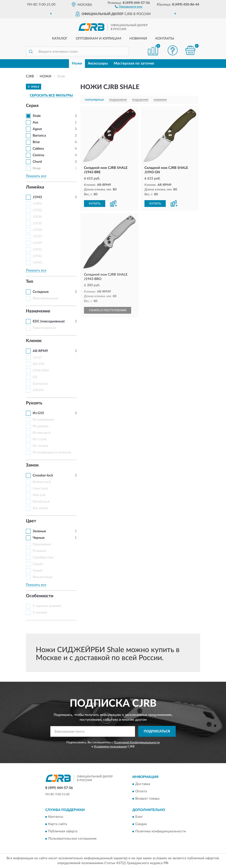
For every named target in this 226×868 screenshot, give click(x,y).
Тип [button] (30, 282)
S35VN (38, 390)
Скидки (141, 824)
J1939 (37, 243)
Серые (38, 564)
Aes (35, 123)
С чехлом (40, 613)
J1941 (37, 250)
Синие (38, 571)
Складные (41, 292)
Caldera (38, 149)
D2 (35, 377)
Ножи (77, 63)
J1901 (37, 204)
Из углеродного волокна (52, 452)
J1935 (37, 223)
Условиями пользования (110, 746)
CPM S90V (41, 371)
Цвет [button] (31, 521)
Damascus (40, 384)
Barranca (39, 136)
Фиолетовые (42, 577)
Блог (139, 817)
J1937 (37, 237)
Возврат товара (147, 799)
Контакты (165, 39)
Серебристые (43, 557)
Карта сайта (58, 824)
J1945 (37, 263)
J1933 (37, 210)
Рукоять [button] (34, 403)
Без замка (40, 508)
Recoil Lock (41, 502)
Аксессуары (98, 63)
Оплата (141, 791)
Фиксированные (45, 298)
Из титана (40, 446)
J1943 (37, 197)
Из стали (40, 439)
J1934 (37, 217)
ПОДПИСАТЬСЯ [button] (157, 731)
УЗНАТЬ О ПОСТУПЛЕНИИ (108, 310)
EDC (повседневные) (49, 321)
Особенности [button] (40, 596)
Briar (36, 142)
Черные (39, 538)
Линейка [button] (35, 187)
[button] (129, 6)
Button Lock (42, 482)
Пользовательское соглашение (72, 839)
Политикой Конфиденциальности (137, 742)
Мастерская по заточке (134, 63)
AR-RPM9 (40, 351)
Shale (37, 116)
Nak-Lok (39, 495)
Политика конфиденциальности (161, 831)
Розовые (39, 551)
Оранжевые (42, 544)
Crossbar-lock (43, 475)
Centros (38, 155)
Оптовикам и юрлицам (98, 39)
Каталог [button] (60, 39)
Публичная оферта (63, 831)
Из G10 (38, 413)
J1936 (37, 230)
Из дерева (41, 426)
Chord (37, 162)
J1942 (37, 256)
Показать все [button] (36, 176)
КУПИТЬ (95, 204)
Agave (37, 129)
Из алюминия (43, 420)
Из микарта (42, 433)
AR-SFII (38, 364)
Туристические (44, 328)
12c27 (37, 358)
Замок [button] (32, 465)
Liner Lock (40, 489)
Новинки (138, 39)
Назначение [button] (38, 311)
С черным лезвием (47, 606)
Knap (37, 168)
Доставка (143, 784)
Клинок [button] (34, 341)
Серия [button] (32, 106)
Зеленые (39, 531)
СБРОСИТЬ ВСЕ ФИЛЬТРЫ (51, 96)
